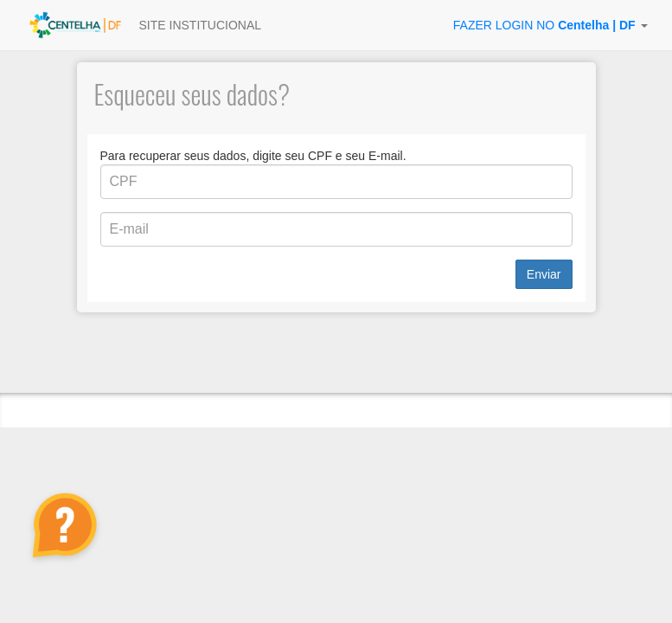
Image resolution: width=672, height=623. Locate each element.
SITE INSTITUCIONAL (201, 25)
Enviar (544, 274)
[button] (550, 25)
